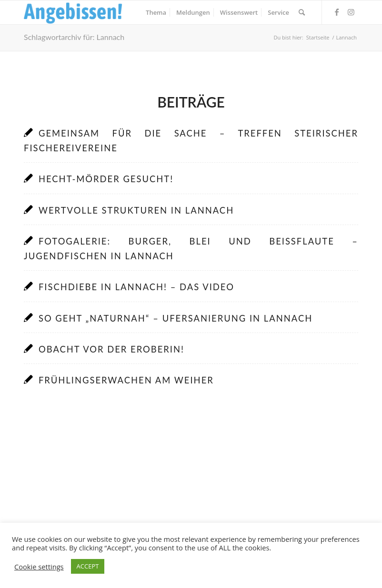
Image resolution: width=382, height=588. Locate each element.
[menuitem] (156, 12)
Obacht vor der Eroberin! (111, 349)
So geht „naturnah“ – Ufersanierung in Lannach (176, 318)
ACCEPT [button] (88, 566)
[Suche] (302, 12)
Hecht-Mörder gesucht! (106, 179)
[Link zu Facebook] (337, 12)
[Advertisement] (191, 490)
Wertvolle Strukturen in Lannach (136, 210)
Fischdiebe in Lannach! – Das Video (136, 287)
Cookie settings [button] (39, 567)
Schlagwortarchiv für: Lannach (74, 37)
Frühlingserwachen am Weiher (126, 380)
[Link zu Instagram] (351, 12)
